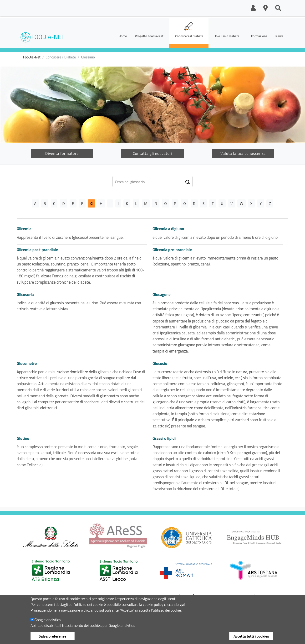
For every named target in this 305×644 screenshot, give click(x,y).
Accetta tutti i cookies (251, 639)
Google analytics (48, 623)
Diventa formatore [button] (62, 153)
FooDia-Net (32, 57)
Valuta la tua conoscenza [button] (243, 153)
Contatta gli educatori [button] (152, 153)
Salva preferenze (53, 639)
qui (182, 607)
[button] (253, 8)
